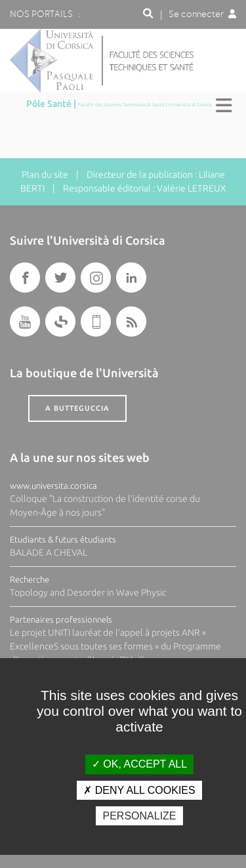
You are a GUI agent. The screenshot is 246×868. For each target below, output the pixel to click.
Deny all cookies (139, 790)
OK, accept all (139, 764)
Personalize (139, 816)
